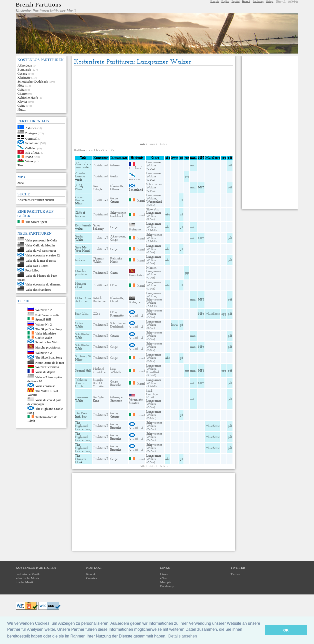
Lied (149, 391)
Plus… (22, 109)
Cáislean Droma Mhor (81, 200)
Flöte (21, 85)
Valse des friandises (38, 289)
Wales (29, 161)
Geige (21, 105)
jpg (187, 177)
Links (164, 574)
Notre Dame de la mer (50, 363)
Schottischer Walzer (154, 186)
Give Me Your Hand (82, 249)
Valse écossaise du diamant (43, 284)
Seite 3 (164, 144)
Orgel (114, 301)
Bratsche (116, 385)
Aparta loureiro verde (80, 177)
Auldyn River (80, 188)
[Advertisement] (154, 104)
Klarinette (24, 77)
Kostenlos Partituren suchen (36, 200)
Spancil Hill (43, 319)
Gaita (21, 89)
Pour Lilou (32, 270)
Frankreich (136, 168)
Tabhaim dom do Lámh (81, 383)
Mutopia (166, 582)
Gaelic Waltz (44, 337)
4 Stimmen (116, 399)
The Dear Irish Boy (81, 415)
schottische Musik (27, 578)
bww (175, 325)
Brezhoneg (258, 1)
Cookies (92, 578)
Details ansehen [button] (183, 636)
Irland (29, 156)
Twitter (235, 574)
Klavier (22, 101)
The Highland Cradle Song (83, 426)
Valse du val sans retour (41, 251)
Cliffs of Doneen (80, 214)
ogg (224, 158)
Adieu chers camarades (83, 166)
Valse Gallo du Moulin (40, 245)
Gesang (22, 73)
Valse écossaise (45, 386)
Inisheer (80, 260)
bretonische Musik (28, 574)
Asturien (31, 128)
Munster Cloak (81, 285)
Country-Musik (152, 396)
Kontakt (91, 574)
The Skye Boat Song (49, 329)
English (225, 1)
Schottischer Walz (47, 342)
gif (181, 200)
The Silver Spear (36, 222)
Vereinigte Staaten (136, 401)
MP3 (21, 183)
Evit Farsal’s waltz (47, 315)
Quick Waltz (79, 325)
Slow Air (152, 210)
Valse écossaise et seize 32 (42, 255)
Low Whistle (116, 371)
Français (215, 1)
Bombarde (24, 69)
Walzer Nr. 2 (43, 310)
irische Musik (25, 582)
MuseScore (213, 314)
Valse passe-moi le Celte (41, 240)
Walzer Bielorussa (47, 367)
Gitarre (22, 93)
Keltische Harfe (28, 97)
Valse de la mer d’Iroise (41, 260)
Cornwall (31, 138)
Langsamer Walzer (154, 164)
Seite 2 (153, 144)
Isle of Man (33, 152)
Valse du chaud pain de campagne (44, 402)
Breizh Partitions (38, 5)
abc (168, 215)
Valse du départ (45, 372)
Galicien (31, 148)
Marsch (151, 268)
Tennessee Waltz (81, 399)
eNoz (164, 578)
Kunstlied (152, 372)
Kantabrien (137, 275)
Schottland (32, 143)
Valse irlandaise (45, 333)
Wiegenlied (154, 202)
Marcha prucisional (48, 347)
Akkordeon (25, 65)
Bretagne (31, 133)
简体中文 (293, 2)
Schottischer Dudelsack (33, 81)
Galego (270, 1)
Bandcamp (167, 586)
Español (235, 1)
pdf (230, 166)
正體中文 (281, 2)
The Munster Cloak (81, 459)
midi (193, 166)
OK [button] (286, 630)
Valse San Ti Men (37, 266)
